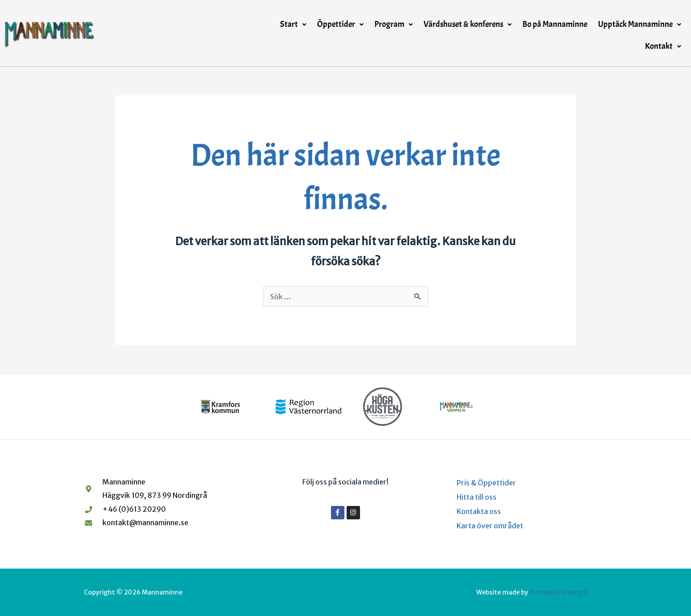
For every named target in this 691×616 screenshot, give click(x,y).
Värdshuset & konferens (468, 24)
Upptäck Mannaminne (640, 24)
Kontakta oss (479, 511)
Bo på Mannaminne (555, 24)
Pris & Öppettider (486, 483)
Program (394, 24)
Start (293, 24)
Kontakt (663, 46)
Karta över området (490, 526)
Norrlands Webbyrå (559, 592)
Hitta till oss (477, 497)
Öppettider (340, 24)
